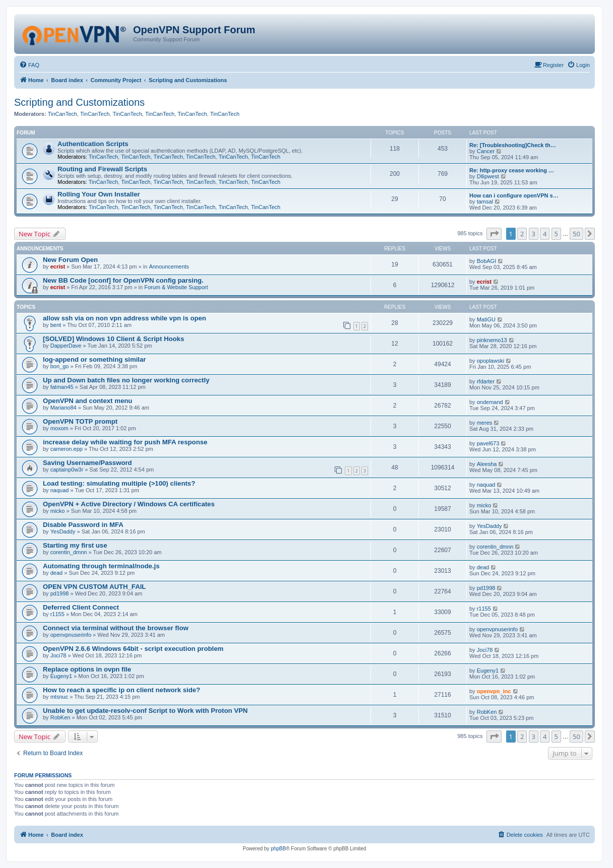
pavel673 (488, 443)
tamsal (485, 202)
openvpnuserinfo (71, 635)
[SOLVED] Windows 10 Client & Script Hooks (113, 339)
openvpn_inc (494, 691)
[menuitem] (29, 65)
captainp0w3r (67, 470)
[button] (494, 234)
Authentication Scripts (93, 144)
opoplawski (491, 361)
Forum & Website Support (176, 287)
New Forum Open (70, 260)
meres (485, 423)
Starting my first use (75, 545)
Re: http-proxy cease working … (512, 170)
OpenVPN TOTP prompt (80, 421)
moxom (59, 428)
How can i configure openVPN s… (514, 195)
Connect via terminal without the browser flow (116, 628)
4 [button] (545, 234)
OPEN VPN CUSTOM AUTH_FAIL (94, 587)
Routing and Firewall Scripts (102, 169)
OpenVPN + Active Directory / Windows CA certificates (129, 504)
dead (56, 573)
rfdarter (486, 381)
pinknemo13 (492, 340)
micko (58, 511)
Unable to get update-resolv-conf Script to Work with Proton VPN (145, 711)
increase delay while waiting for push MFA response (125, 442)
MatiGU (486, 319)
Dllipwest (488, 176)
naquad (60, 490)
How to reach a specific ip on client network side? (121, 690)
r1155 (57, 614)
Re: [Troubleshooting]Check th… (513, 145)
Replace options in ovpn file (87, 669)
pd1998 (60, 593)
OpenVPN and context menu (87, 401)
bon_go (60, 366)
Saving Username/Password (87, 463)
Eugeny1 (61, 676)
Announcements (169, 266)
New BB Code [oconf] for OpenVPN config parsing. (123, 280)
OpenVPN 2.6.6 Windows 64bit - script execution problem (133, 649)
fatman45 (62, 387)
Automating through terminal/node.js (101, 566)
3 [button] (534, 234)
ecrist (58, 266)
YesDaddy (63, 531)
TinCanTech (63, 114)
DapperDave (66, 346)
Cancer (486, 151)
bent (56, 325)
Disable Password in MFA (83, 525)
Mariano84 (64, 408)
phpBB (278, 849)
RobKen (60, 717)
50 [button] (576, 234)
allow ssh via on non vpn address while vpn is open (125, 318)
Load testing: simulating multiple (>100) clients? (119, 483)
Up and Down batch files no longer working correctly (126, 380)
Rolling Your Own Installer (99, 194)
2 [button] (522, 234)
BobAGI (487, 261)
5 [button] (556, 234)
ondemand (490, 402)
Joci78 (58, 655)
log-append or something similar (94, 359)
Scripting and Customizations (79, 102)
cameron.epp (67, 449)
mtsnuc (59, 697)
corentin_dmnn (69, 552)
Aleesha (487, 464)
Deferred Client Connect (81, 607)
